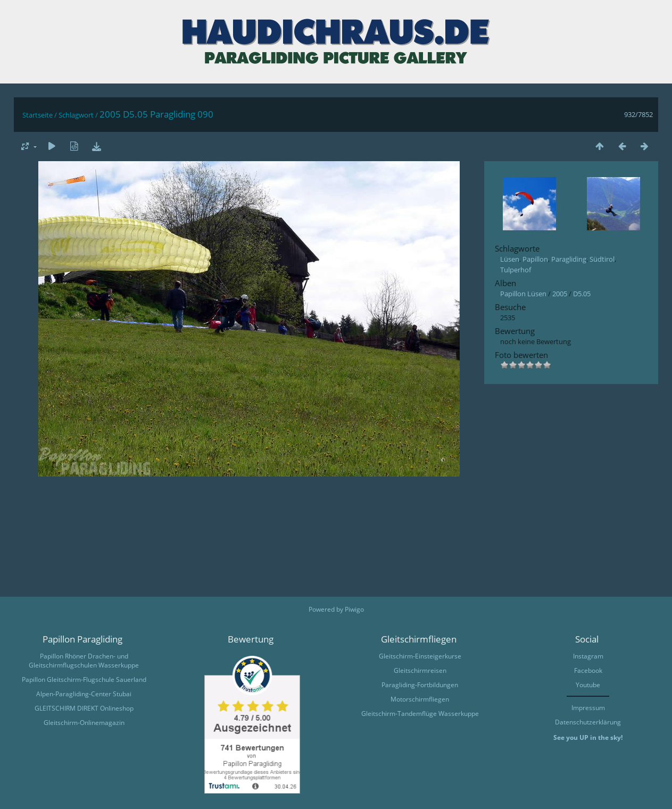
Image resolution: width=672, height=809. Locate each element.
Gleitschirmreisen (420, 670)
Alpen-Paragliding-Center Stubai (84, 694)
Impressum (588, 708)
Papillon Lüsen (523, 294)
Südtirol (602, 259)
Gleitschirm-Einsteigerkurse (420, 656)
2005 (560, 294)
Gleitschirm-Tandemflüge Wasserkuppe (420, 714)
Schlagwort (76, 115)
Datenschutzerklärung (588, 722)
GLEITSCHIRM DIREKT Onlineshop (84, 708)
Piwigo (354, 609)
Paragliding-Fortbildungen (420, 685)
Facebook (588, 670)
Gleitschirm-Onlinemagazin (84, 723)
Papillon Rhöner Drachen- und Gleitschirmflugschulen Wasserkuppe (84, 661)
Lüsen (510, 259)
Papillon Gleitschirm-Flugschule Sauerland (84, 679)
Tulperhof (516, 270)
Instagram (588, 656)
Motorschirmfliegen (420, 699)
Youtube (588, 685)
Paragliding (569, 259)
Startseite (38, 115)
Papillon (535, 259)
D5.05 (582, 294)
